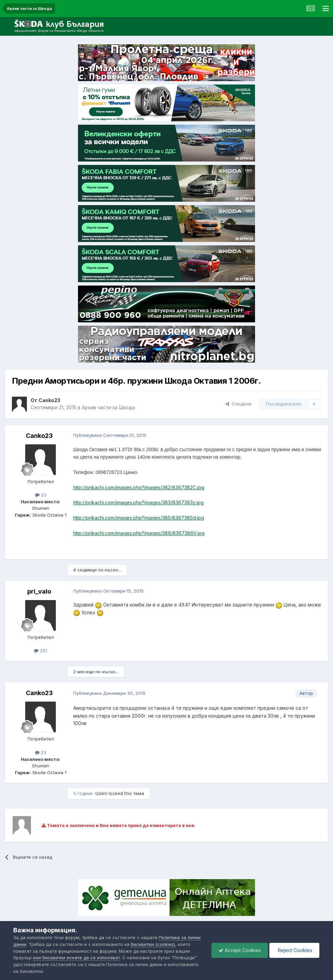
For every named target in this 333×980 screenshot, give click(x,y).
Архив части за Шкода (108, 407)
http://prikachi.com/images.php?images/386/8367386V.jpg (139, 533)
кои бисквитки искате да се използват (76, 958)
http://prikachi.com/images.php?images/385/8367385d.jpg (139, 518)
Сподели (238, 404)
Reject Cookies (294, 950)
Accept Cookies (240, 950)
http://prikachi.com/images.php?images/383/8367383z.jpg (138, 502)
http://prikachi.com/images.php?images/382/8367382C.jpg (139, 487)
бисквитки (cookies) (153, 944)
